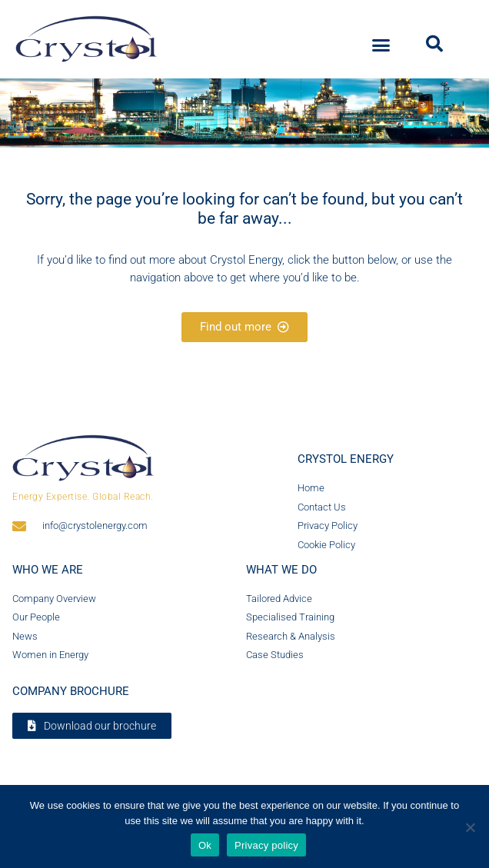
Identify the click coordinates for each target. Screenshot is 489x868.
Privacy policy (266, 845)
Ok (205, 845)
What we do (281, 570)
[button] (381, 45)
